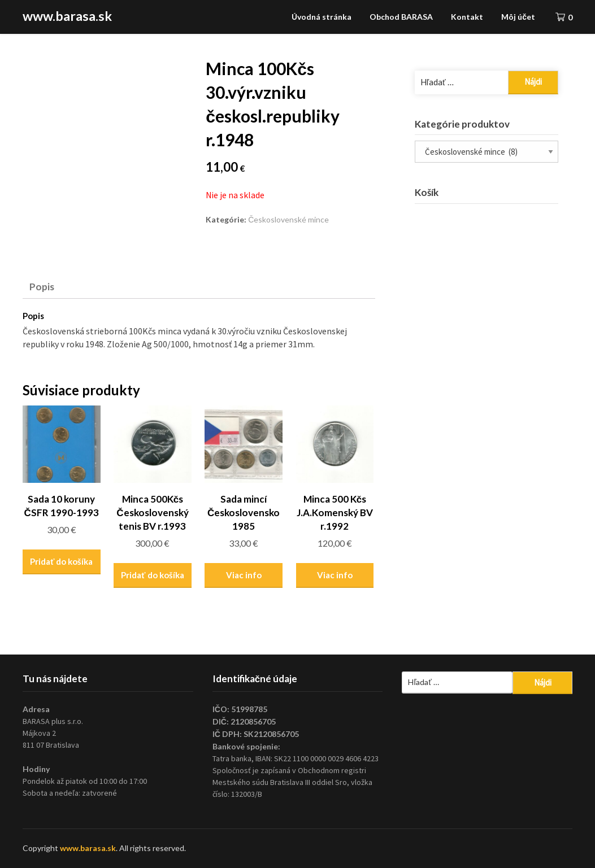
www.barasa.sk (67, 16)
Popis (42, 287)
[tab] (42, 286)
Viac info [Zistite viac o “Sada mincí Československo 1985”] (244, 575)
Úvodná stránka (322, 17)
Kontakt (467, 17)
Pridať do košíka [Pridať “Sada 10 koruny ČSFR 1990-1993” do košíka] (61, 561)
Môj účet (518, 17)
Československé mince (288, 219)
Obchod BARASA (401, 17)
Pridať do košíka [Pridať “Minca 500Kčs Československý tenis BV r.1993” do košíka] (152, 575)
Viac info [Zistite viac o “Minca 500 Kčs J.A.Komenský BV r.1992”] (335, 575)
